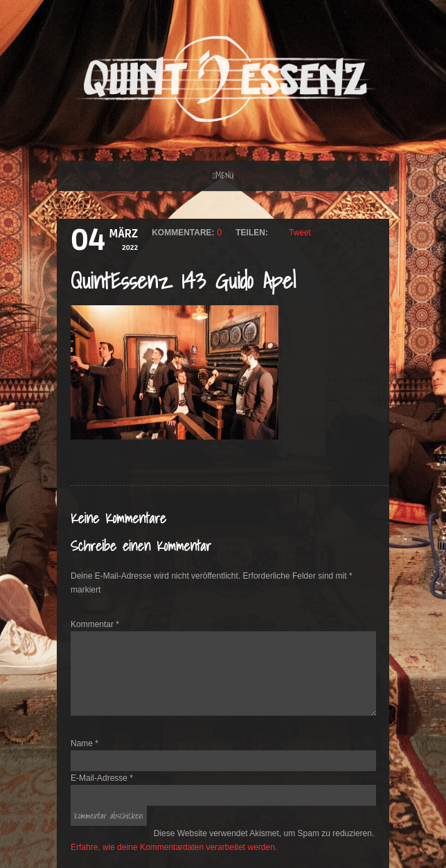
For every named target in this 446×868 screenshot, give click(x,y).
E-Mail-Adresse (102, 778)
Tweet (300, 233)
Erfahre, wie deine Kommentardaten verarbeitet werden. (174, 847)
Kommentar (95, 624)
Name (84, 743)
